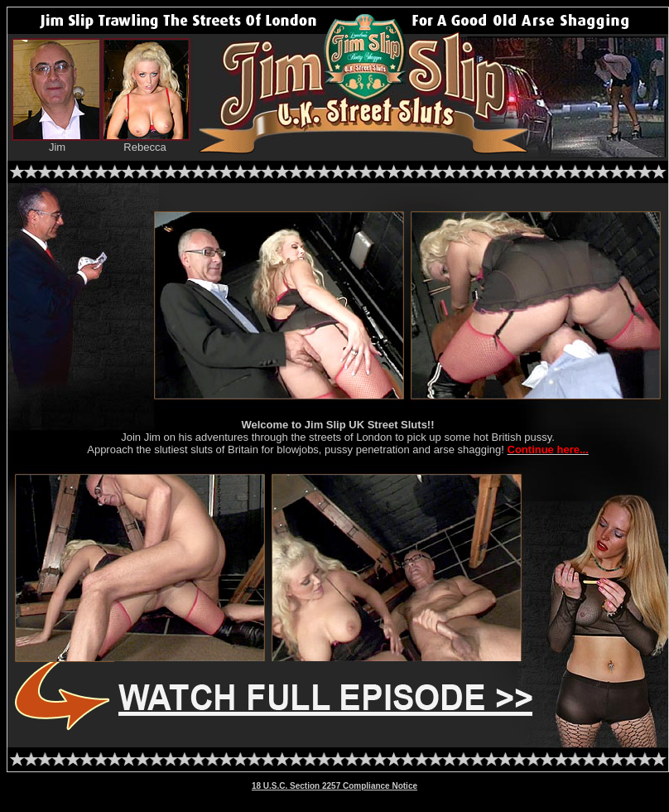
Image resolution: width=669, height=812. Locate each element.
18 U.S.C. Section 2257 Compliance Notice (334, 786)
